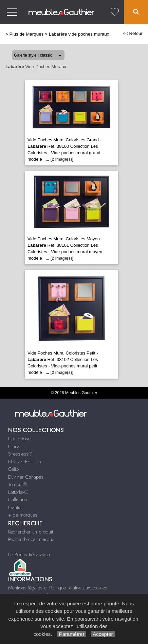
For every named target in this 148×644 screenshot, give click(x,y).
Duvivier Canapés (26, 477)
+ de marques (23, 515)
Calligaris (18, 500)
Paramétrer (71, 634)
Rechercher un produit (31, 532)
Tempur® (17, 484)
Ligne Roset (20, 439)
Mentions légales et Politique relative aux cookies (58, 588)
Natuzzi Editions (25, 462)
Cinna (14, 446)
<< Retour (133, 33)
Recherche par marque (31, 539)
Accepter (103, 634)
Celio (13, 469)
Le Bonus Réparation (29, 555)
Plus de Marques (27, 34)
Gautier (16, 507)
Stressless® (20, 454)
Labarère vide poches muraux (79, 34)
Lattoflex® (18, 492)
